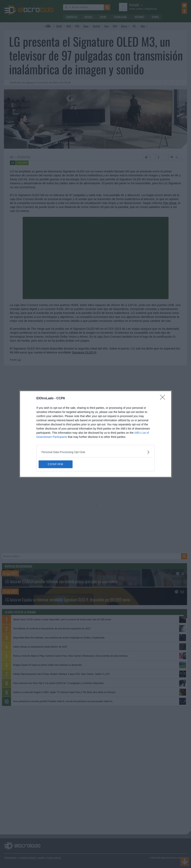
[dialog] (96, 434)
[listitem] (96, 452)
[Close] (164, 399)
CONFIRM (57, 464)
